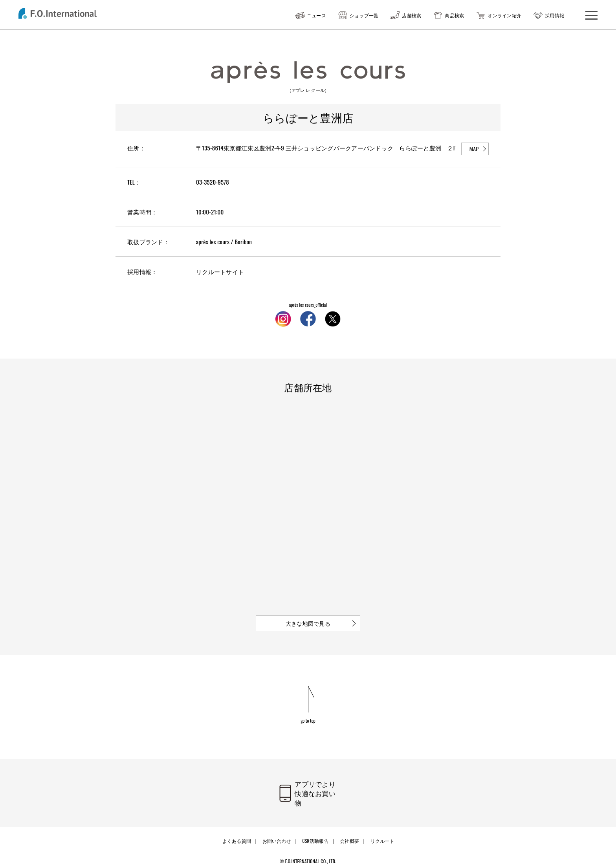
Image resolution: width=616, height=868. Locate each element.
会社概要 (349, 835)
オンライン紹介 (504, 15)
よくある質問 (238, 835)
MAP (474, 149)
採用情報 (555, 15)
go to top (308, 720)
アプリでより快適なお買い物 (318, 792)
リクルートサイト (220, 271)
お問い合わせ (277, 835)
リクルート (381, 835)
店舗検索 (412, 15)
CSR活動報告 (315, 835)
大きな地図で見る (308, 623)
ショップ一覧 (364, 15)
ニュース (316, 15)
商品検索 (454, 15)
